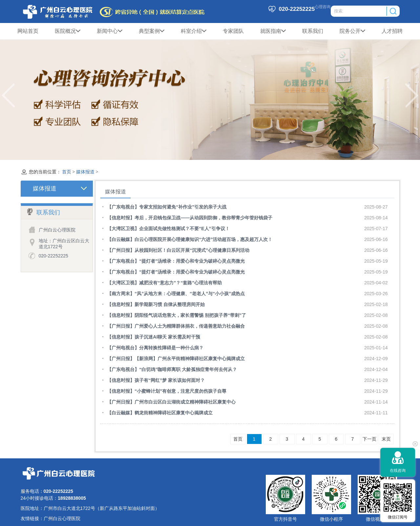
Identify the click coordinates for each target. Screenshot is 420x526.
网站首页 (28, 31)
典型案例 (152, 31)
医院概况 (68, 31)
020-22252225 (53, 256)
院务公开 (352, 31)
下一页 (369, 439)
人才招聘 (392, 31)
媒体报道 (85, 172)
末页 (386, 439)
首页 (67, 172)
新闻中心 (110, 31)
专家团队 (233, 31)
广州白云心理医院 (62, 518)
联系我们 (313, 31)
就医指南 (273, 31)
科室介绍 (194, 31)
